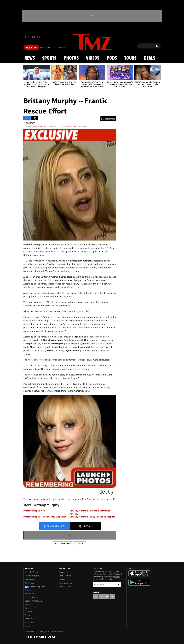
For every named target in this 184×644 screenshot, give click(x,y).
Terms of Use (30, 579)
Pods (112, 58)
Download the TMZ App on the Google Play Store (139, 582)
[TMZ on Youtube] (34, 37)
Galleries (28, 612)
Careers (62, 579)
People (28, 615)
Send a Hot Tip (65, 576)
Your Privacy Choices (36, 587)
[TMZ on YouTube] (107, 597)
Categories (29, 604)
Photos (71, 58)
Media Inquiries (65, 587)
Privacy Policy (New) (33, 576)
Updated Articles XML (33, 601)
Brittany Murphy (62, 544)
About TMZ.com (31, 572)
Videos (93, 58)
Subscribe (119, 585)
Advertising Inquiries (67, 583)
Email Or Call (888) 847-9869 (53, 48)
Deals (150, 58)
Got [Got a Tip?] (31, 48)
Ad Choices (29, 583)
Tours (130, 58)
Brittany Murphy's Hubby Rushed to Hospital (92, 517)
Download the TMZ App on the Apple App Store (139, 574)
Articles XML (30, 594)
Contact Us (64, 572)
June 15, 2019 (72, 126)
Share (54, 526)
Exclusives (79, 544)
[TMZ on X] (29, 37)
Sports (49, 58)
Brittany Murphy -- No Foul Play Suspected (45, 517)
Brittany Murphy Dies (34, 511)
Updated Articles (31, 597)
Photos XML (30, 622)
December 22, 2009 (39, 126)
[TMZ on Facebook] (25, 37)
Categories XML (31, 608)
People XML (30, 619)
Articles (28, 590)
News (30, 58)
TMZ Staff (30, 123)
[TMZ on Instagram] (39, 37)
